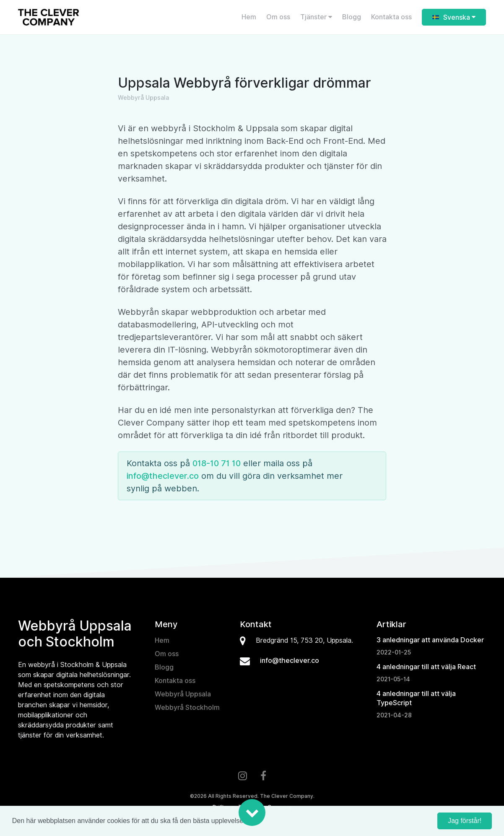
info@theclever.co (163, 476)
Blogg (352, 17)
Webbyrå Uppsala (183, 694)
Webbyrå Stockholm (187, 707)
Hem (249, 17)
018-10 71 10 (217, 463)
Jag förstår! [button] (465, 821)
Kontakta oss (391, 17)
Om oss (278, 17)
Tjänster (316, 17)
